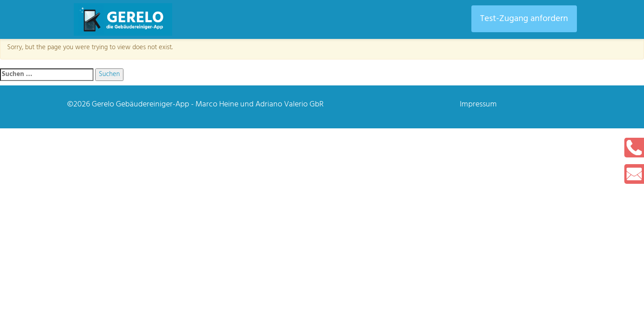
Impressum (478, 104)
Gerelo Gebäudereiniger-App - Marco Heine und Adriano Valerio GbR (208, 104)
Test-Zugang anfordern (524, 19)
